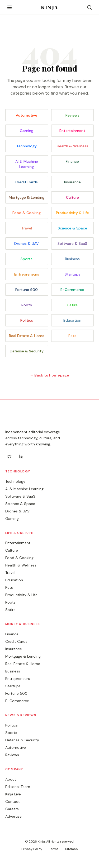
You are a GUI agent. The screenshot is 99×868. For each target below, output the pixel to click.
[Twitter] (10, 457)
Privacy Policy (32, 849)
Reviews (72, 115)
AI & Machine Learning (27, 164)
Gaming (27, 131)
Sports (27, 259)
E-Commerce (72, 290)
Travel (27, 228)
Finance (72, 161)
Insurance (72, 182)
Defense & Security (27, 351)
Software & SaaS (72, 243)
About (11, 779)
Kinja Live (13, 794)
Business (72, 259)
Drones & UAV (27, 243)
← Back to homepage (49, 375)
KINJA (49, 7)
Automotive (27, 115)
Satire (72, 305)
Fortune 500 (27, 290)
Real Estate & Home (27, 336)
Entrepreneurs (27, 274)
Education (72, 320)
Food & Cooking (27, 213)
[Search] (89, 7)
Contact (13, 801)
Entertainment (72, 131)
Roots (27, 305)
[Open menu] (10, 7)
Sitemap (72, 849)
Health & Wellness (72, 146)
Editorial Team (18, 787)
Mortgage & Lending (27, 197)
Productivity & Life (72, 213)
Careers (12, 809)
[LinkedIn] (21, 457)
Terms (54, 849)
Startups (72, 274)
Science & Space (72, 228)
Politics (27, 320)
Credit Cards (27, 182)
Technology (27, 146)
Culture (72, 197)
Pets (72, 336)
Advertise (13, 816)
